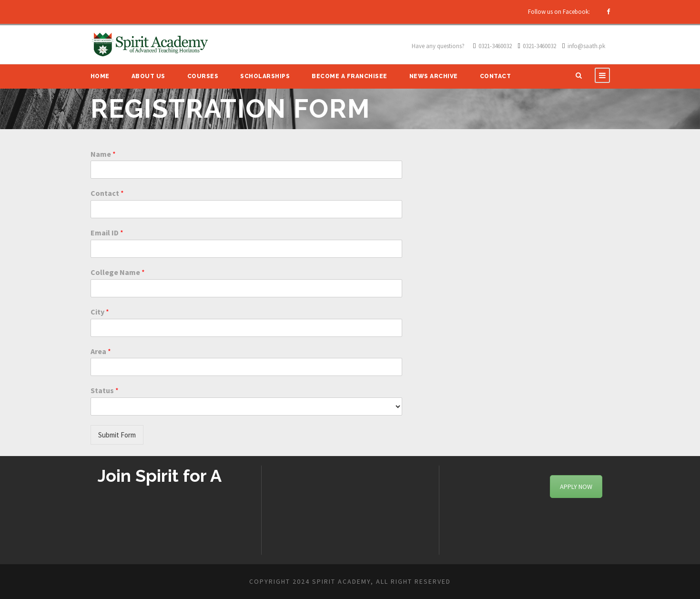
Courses (203, 76)
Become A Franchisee (350, 76)
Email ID (107, 233)
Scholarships (265, 76)
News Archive (434, 76)
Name (103, 154)
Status (105, 390)
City (100, 312)
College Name (118, 272)
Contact (496, 76)
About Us (148, 76)
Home (100, 76)
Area (101, 351)
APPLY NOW (576, 487)
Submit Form (117, 435)
